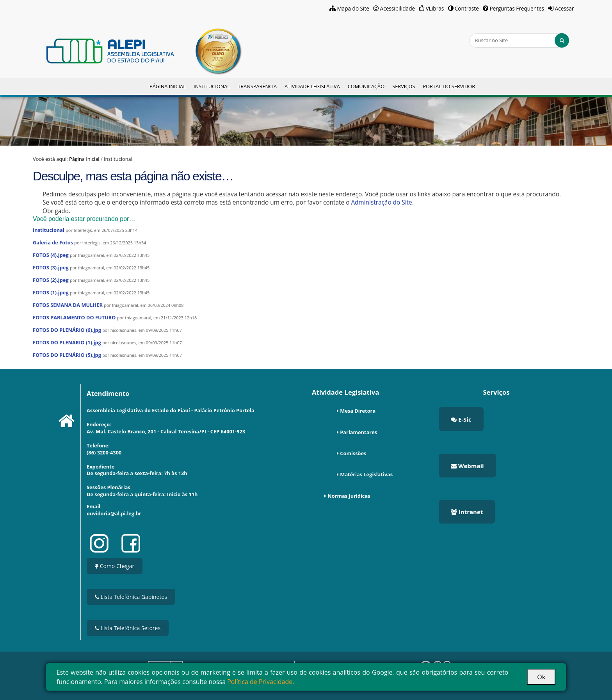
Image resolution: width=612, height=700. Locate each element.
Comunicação (366, 86)
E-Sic (461, 419)
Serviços (404, 86)
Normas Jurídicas (349, 496)
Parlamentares (358, 432)
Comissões (353, 453)
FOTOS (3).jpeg (51, 267)
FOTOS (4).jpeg (51, 255)
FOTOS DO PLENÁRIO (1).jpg (67, 342)
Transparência (257, 86)
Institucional (212, 86)
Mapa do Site (353, 8)
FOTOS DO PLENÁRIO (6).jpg (67, 330)
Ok (541, 677)
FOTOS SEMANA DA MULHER (68, 305)
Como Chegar (115, 566)
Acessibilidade (398, 8)
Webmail (467, 466)
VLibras (435, 8)
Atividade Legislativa (312, 86)
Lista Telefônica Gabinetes (131, 597)
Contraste (467, 8)
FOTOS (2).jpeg (51, 280)
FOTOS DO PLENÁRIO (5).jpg (67, 355)
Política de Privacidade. (261, 682)
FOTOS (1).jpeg (51, 292)
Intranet (467, 512)
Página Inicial (168, 86)
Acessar (565, 8)
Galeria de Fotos (53, 242)
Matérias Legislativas (366, 474)
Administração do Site (381, 202)
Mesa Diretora (358, 411)
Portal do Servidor (449, 86)
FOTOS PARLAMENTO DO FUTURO (74, 317)
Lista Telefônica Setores (128, 628)
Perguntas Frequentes (517, 8)
